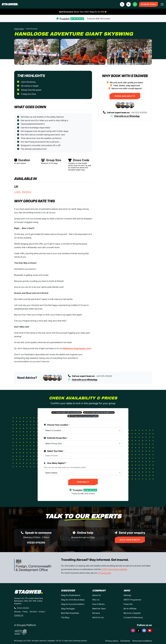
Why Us (96, 600)
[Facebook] (144, 630)
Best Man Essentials (70, 613)
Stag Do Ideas (19, 29)
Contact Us (19, 615)
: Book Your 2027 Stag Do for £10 (83, 12)
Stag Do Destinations (71, 595)
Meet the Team (99, 609)
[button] (129, 4)
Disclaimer (125, 641)
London (17, 192)
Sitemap (127, 595)
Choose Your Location (57, 425)
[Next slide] (148, 52)
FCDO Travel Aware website (114, 569)
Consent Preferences (133, 617)
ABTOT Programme (132, 600)
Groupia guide (104, 573)
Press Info (128, 604)
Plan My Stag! (148, 4)
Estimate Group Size (56, 438)
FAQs (92, 537)
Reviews (96, 613)
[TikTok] (139, 630)
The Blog (65, 617)
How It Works (98, 604)
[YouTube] (150, 630)
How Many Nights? (55, 463)
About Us (97, 595)
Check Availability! (125, 96)
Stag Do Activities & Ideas (73, 600)
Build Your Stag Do (130, 540)
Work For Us (98, 617)
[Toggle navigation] (162, 4)
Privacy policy (112, 641)
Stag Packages (68, 609)
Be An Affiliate (130, 609)
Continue (83, 482)
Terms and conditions (142, 641)
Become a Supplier (132, 613)
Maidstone (27, 192)
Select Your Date (54, 451)
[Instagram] (133, 630)
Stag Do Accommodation (73, 604)
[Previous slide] (18, 52)
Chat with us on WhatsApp (125, 116)
